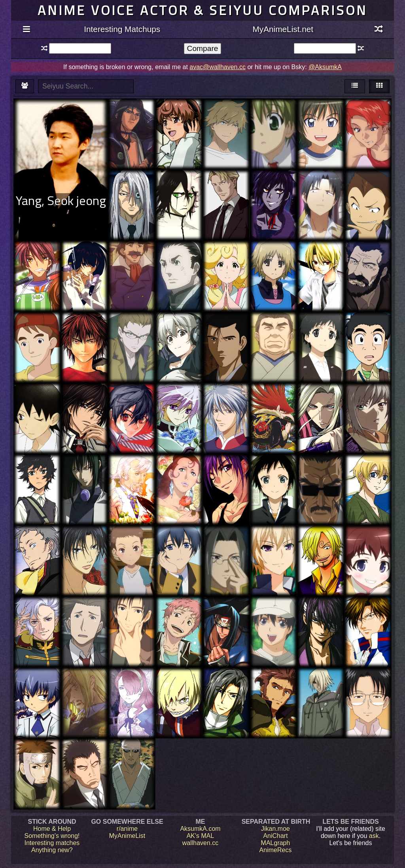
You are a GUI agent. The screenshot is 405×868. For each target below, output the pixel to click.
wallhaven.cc (201, 843)
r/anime (127, 829)
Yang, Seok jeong (61, 200)
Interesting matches (52, 843)
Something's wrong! (52, 836)
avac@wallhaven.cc (218, 67)
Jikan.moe (275, 829)
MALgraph (276, 843)
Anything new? (52, 850)
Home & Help (52, 829)
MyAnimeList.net (283, 29)
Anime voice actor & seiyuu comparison (202, 10)
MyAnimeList (127, 836)
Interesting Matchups (122, 29)
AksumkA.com (200, 829)
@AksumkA (325, 67)
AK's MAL (201, 836)
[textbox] (80, 48)
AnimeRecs (276, 850)
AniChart (275, 836)
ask (374, 836)
